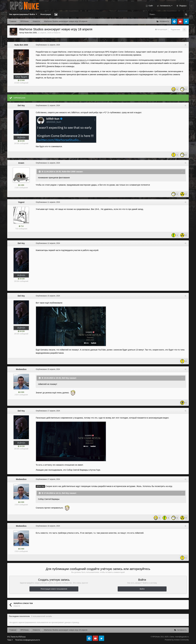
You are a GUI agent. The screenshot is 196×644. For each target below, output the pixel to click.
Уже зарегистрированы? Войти (23, 14)
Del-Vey (21, 105)
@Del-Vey (40, 486)
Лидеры (183, 6)
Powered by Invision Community (177, 640)
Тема (10, 640)
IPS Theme (11, 637)
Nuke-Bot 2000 (31, 33)
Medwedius (21, 369)
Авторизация (162, 29)
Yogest (21, 202)
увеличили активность (76, 60)
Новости (57, 33)
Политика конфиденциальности (28, 640)
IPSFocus (22, 637)
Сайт (151, 6)
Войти (142, 589)
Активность (166, 6)
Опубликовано (47, 45)
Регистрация (46, 14)
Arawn (21, 163)
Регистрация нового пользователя (54, 589)
